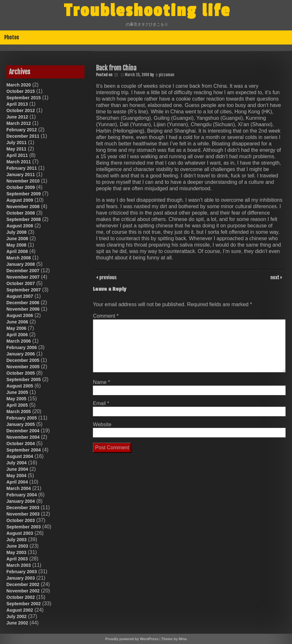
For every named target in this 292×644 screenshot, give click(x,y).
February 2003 (22, 572)
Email (101, 403)
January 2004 (21, 501)
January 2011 (21, 175)
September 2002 (24, 604)
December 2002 (23, 584)
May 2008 (16, 245)
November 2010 (23, 181)
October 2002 (21, 597)
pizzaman (166, 75)
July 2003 (16, 540)
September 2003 (24, 527)
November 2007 (23, 277)
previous (107, 277)
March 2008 (19, 258)
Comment (106, 316)
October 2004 (21, 444)
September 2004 (24, 450)
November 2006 (23, 309)
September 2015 (24, 98)
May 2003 (16, 552)
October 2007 (21, 283)
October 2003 (21, 520)
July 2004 (16, 463)
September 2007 (24, 290)
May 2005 (16, 399)
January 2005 (21, 424)
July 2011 (16, 143)
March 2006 (19, 341)
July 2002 (16, 616)
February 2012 (22, 130)
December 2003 (23, 508)
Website (102, 424)
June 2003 (17, 546)
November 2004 (23, 437)
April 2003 (17, 559)
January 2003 (21, 578)
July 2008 (16, 232)
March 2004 (19, 488)
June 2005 (17, 392)
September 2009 (24, 194)
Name (101, 382)
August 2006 (20, 315)
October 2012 (21, 110)
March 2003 (19, 565)
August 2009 (20, 200)
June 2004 (17, 469)
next (276, 277)
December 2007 (23, 271)
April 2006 (17, 335)
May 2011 (16, 149)
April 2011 (17, 155)
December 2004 (23, 431)
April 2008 (17, 251)
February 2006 (22, 347)
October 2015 (21, 91)
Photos (12, 37)
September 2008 (24, 219)
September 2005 (24, 379)
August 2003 (20, 533)
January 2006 (21, 354)
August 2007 (20, 296)
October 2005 (21, 373)
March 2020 (19, 85)
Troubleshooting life (147, 11)
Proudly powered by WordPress (132, 639)
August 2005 (20, 386)
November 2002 (23, 591)
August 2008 (20, 226)
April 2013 (17, 104)
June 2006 (17, 322)
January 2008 (21, 264)
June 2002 (17, 623)
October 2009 (21, 187)
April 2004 (17, 482)
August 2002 (20, 610)
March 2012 (19, 123)
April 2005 (17, 405)
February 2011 (22, 168)
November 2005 (23, 367)
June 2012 (17, 117)
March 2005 (19, 412)
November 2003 (23, 514)
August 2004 (20, 456)
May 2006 (16, 328)
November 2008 (23, 207)
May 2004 (16, 476)
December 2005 (23, 360)
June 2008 (17, 239)
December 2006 (23, 303)
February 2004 (22, 495)
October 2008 (21, 213)
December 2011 (23, 136)
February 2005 (22, 418)
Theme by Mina (174, 639)
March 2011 (19, 162)
